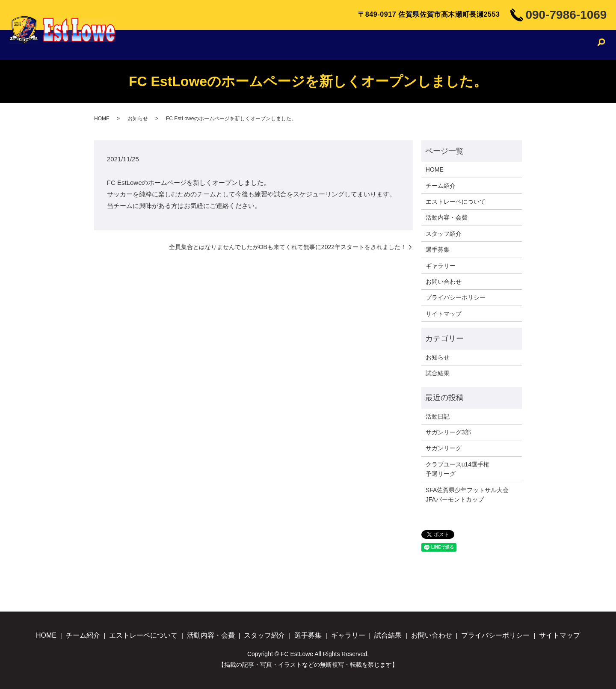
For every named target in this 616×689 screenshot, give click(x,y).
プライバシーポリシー (456, 297)
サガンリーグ (444, 448)
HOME (182, 45)
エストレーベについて (280, 45)
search (601, 46)
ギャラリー (486, 45)
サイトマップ (444, 314)
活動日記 (438, 416)
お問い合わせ (569, 45)
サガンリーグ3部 (448, 432)
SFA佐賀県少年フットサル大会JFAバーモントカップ (467, 495)
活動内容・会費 (348, 45)
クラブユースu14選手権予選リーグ (458, 469)
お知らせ (138, 119)
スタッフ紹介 (403, 45)
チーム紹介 (219, 45)
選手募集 (446, 45)
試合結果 (526, 45)
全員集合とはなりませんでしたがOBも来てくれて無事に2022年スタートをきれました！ (288, 247)
